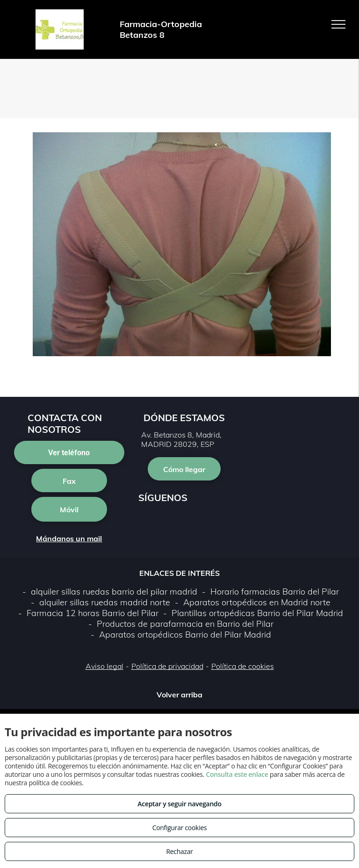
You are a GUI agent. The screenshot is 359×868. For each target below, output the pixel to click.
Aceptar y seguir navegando (179, 804)
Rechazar (179, 851)
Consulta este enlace (237, 774)
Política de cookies (243, 666)
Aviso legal (104, 666)
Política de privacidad (167, 666)
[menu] (338, 24)
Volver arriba (179, 695)
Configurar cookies (180, 828)
